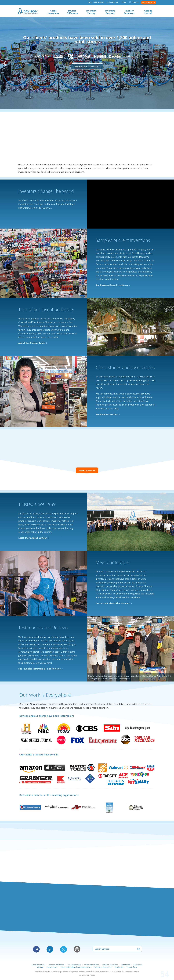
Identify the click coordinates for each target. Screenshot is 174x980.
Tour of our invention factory (46, 310)
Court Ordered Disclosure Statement (75, 968)
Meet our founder (113, 564)
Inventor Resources (129, 12)
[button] (5, 63)
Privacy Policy (52, 968)
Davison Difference (72, 12)
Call (96, 3)
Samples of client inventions (123, 241)
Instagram (77, 951)
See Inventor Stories (107, 415)
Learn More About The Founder (113, 605)
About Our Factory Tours (32, 344)
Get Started (148, 2)
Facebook (36, 951)
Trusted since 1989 (37, 506)
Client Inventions (53, 12)
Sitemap (40, 968)
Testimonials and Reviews (43, 629)
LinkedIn (50, 951)
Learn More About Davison (33, 539)
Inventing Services (110, 12)
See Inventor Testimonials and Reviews (40, 670)
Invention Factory (91, 12)
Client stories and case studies (125, 368)
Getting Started (148, 12)
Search (135, 3)
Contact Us (112, 3)
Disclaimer (119, 968)
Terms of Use (132, 968)
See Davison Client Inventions (112, 286)
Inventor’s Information (103, 968)
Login (123, 3)
